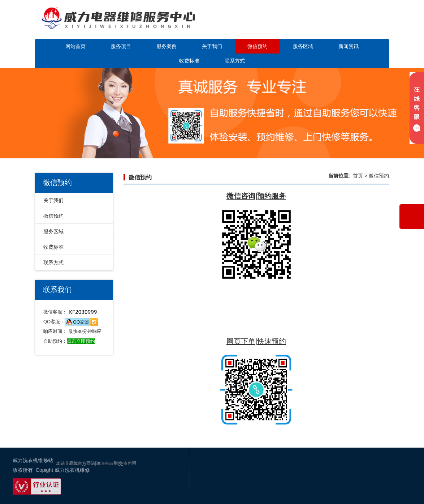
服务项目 (121, 46)
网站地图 (405, 491)
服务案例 (166, 46)
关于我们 (212, 46)
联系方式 (235, 61)
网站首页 (75, 46)
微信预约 (258, 46)
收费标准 (189, 61)
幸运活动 (362, 491)
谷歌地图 (384, 491)
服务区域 (303, 46)
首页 (358, 176)
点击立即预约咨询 (347, 24)
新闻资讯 (349, 46)
